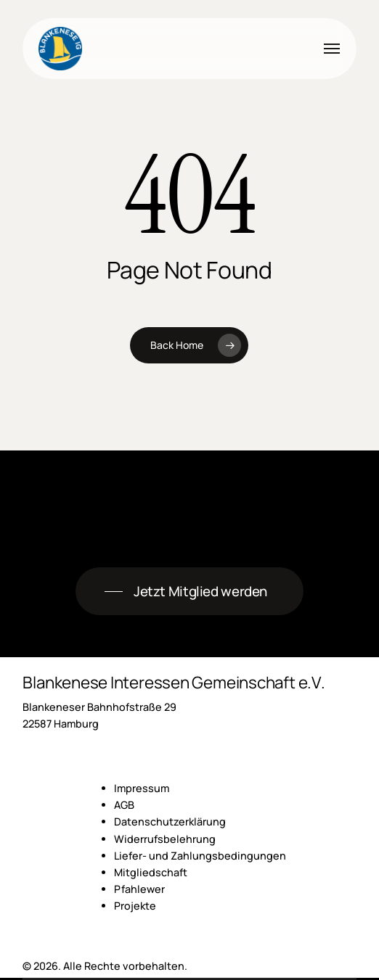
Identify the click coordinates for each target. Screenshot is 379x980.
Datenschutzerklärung (170, 822)
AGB (124, 805)
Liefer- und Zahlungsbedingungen (200, 856)
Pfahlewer (139, 889)
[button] (332, 49)
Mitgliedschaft (151, 872)
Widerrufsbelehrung (165, 839)
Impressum (142, 788)
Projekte (135, 906)
